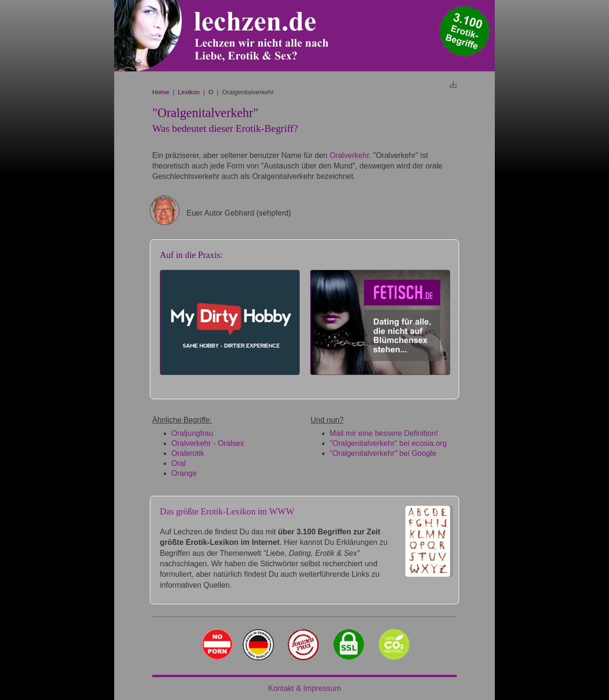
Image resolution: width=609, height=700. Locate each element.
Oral (178, 463)
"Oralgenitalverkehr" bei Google (383, 453)
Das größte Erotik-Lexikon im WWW (227, 511)
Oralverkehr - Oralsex (208, 443)
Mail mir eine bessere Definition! (384, 433)
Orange (184, 473)
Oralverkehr (349, 155)
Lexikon (189, 92)
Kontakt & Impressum (305, 688)
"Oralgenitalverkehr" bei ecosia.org (388, 443)
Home (161, 92)
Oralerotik (188, 453)
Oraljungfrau (192, 433)
